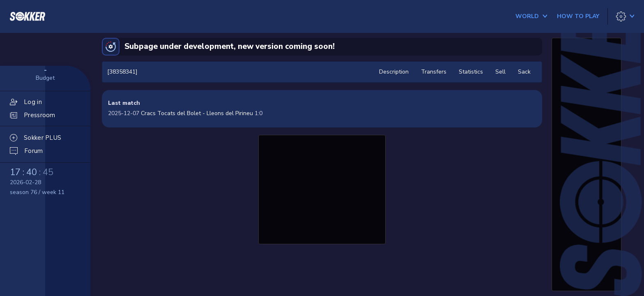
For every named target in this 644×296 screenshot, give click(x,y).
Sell (500, 72)
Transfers (434, 72)
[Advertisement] (322, 188)
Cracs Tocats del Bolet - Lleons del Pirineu (197, 113)
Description (394, 72)
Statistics (471, 72)
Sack (524, 72)
